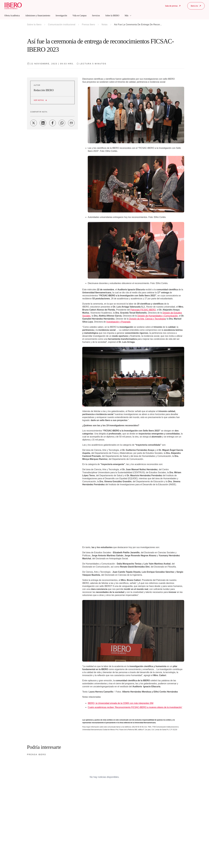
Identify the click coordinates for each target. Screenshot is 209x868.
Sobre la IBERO (112, 16)
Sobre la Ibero (34, 25)
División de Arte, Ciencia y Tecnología (147, 319)
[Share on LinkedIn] (43, 123)
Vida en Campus (79, 16)
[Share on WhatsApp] (62, 123)
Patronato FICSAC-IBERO (143, 310)
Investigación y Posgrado (118, 322)
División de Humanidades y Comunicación (158, 316)
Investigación (61, 16)
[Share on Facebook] (53, 123)
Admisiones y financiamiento (38, 16)
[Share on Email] (71, 123)
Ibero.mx (196, 6)
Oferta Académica (12, 16)
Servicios (96, 16)
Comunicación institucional (62, 25)
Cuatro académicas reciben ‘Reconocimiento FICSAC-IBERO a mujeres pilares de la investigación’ (135, 707)
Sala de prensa (173, 6)
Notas (104, 25)
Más (128, 16)
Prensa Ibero (88, 25)
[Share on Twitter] (34, 123)
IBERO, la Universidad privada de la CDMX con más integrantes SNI (121, 703)
